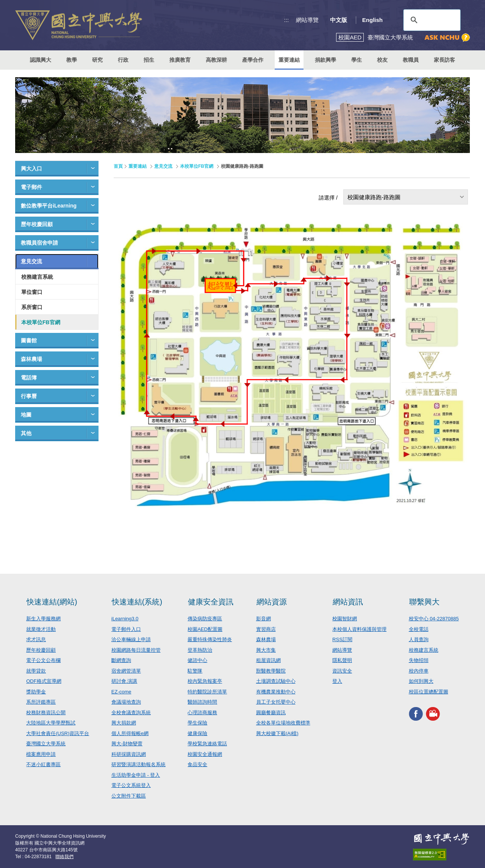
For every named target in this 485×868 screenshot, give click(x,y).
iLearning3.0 (125, 619)
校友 (382, 60)
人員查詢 (419, 639)
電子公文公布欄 (43, 660)
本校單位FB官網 (41, 322)
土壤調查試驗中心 (276, 681)
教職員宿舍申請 (39, 243)
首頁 (118, 166)
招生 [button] (149, 60)
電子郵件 (31, 187)
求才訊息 (36, 639)
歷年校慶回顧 (37, 224)
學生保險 (197, 723)
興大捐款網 (124, 723)
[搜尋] (431, 20)
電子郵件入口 (126, 629)
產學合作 (253, 60)
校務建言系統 (37, 277)
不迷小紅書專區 (43, 764)
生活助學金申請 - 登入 (136, 775)
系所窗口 (32, 307)
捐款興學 (325, 60)
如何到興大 (421, 681)
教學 (72, 60)
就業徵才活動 (41, 629)
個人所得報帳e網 (130, 733)
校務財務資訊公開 (46, 713)
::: (287, 20)
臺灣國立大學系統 (46, 744)
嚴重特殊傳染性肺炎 (210, 639)
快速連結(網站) (52, 602)
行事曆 (29, 396)
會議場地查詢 (126, 702)
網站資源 (272, 602)
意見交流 (31, 261)
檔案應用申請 (41, 754)
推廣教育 (180, 60)
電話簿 (29, 378)
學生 (357, 60)
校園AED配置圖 (205, 629)
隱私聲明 (342, 660)
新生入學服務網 (43, 619)
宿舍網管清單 (126, 671)
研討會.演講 (124, 681)
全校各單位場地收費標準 (283, 723)
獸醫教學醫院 (271, 671)
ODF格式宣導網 (44, 681)
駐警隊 (195, 671)
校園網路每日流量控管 (136, 650)
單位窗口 (32, 292)
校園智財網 (345, 619)
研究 (97, 60)
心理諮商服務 (202, 713)
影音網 (264, 619)
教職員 (411, 60)
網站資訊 (348, 602)
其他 (26, 433)
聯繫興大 (424, 602)
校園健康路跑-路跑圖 (374, 197)
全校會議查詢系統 (131, 713)
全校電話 (419, 629)
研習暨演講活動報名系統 (138, 764)
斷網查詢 (121, 660)
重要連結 (138, 166)
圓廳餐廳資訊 (271, 713)
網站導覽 (307, 20)
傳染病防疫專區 (205, 619)
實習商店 (266, 629)
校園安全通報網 (205, 754)
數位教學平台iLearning (49, 206)
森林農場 (31, 359)
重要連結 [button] (289, 60)
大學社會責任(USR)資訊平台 (58, 733)
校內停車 (419, 671)
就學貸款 (36, 671)
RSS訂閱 (342, 639)
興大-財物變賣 (127, 744)
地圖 (26, 415)
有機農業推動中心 (276, 692)
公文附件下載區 (129, 796)
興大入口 (31, 169)
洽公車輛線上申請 (131, 639)
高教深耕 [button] (216, 60)
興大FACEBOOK (416, 714)
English (372, 20)
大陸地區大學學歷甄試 (51, 723)
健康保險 (197, 733)
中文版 (339, 20)
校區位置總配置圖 (429, 692)
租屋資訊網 (268, 660)
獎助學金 (36, 692)
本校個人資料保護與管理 (359, 629)
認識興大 (41, 60)
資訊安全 (342, 671)
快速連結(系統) (137, 602)
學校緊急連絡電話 (207, 744)
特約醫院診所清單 (207, 692)
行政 (123, 60)
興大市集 (266, 650)
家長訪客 (444, 60)
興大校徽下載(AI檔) (277, 733)
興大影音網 (433, 714)
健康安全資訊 (211, 602)
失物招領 (419, 660)
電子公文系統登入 (131, 785)
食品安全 (197, 764)
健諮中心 (197, 660)
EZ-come (121, 692)
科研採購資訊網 (129, 754)
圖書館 (29, 340)
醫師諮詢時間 (202, 702)
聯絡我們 (64, 857)
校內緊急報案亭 (205, 681)
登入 (337, 681)
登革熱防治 (200, 650)
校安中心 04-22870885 (434, 619)
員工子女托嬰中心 (276, 702)
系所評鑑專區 (41, 702)
